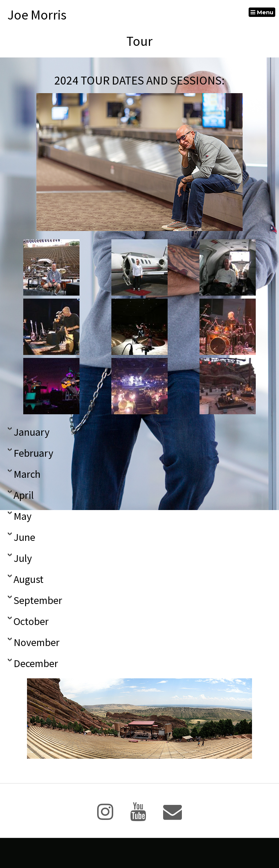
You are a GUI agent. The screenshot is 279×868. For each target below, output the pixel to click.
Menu (262, 12)
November (37, 643)
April (24, 495)
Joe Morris (37, 15)
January (31, 432)
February (33, 453)
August (28, 580)
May (22, 516)
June (24, 537)
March (27, 474)
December (36, 664)
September (38, 601)
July (23, 559)
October (31, 622)
